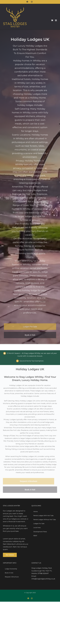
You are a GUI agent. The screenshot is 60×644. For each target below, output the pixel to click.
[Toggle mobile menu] (56, 20)
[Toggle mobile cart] (52, 20)
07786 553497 (43, 573)
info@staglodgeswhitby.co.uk (43, 579)
